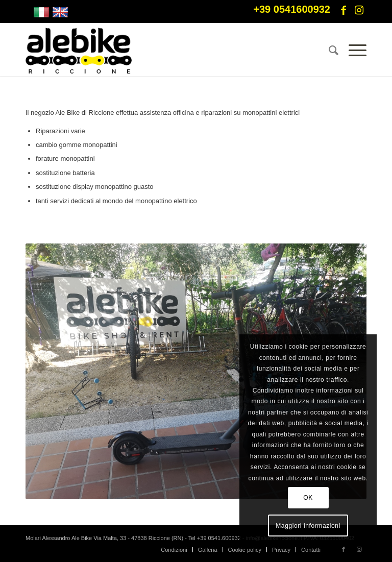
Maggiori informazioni (308, 526)
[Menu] (352, 51)
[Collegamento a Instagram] (359, 10)
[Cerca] (328, 51)
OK (308, 498)
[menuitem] (328, 51)
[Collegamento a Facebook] (344, 10)
